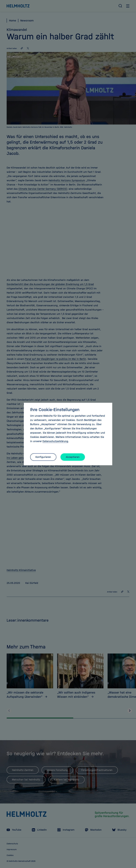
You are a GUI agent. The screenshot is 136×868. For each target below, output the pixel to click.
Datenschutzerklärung (55, 441)
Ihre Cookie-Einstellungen (55, 410)
